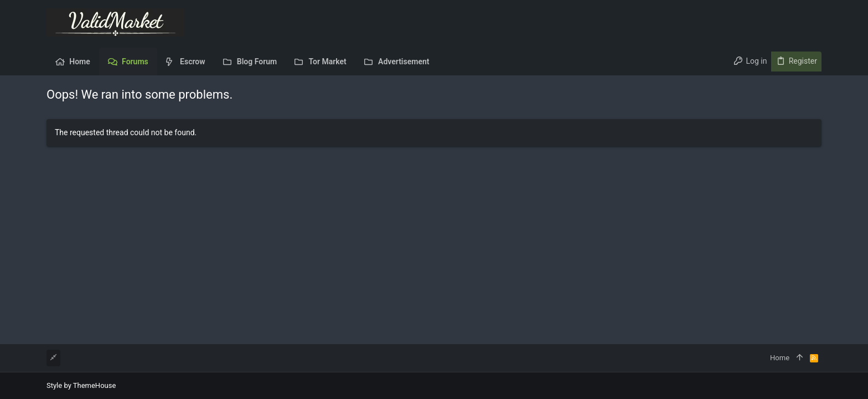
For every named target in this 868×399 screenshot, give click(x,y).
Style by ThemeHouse (81, 385)
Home (780, 358)
